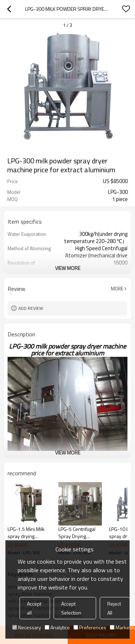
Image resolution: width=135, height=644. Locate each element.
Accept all (34, 608)
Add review (31, 308)
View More (68, 268)
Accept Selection (71, 608)
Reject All (114, 608)
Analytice (57, 627)
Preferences (90, 627)
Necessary (27, 627)
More (117, 289)
